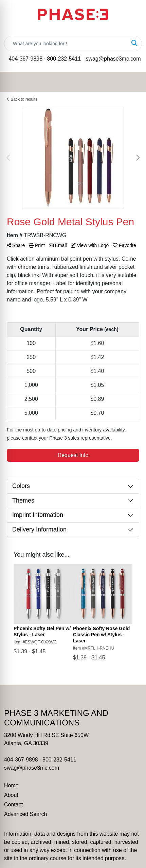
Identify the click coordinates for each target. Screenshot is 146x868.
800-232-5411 (64, 59)
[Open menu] (132, 82)
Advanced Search (25, 814)
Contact (13, 805)
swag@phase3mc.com (113, 59)
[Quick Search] (66, 44)
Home (11, 785)
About (11, 795)
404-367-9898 (25, 59)
